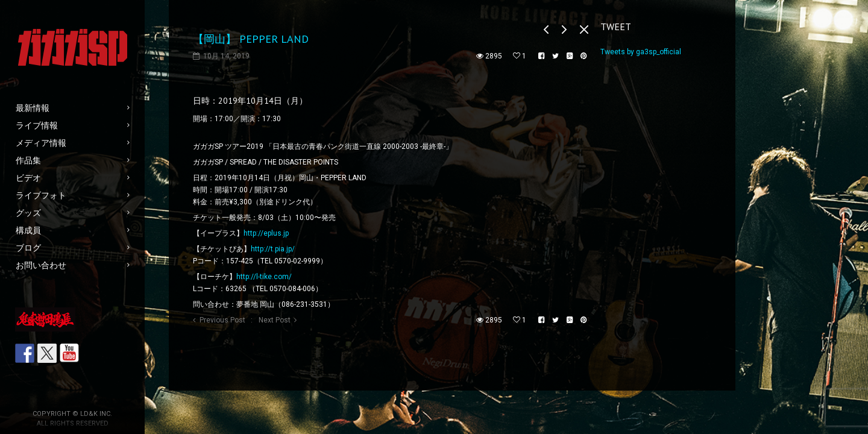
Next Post (275, 320)
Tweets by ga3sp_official (641, 52)
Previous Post (222, 320)
